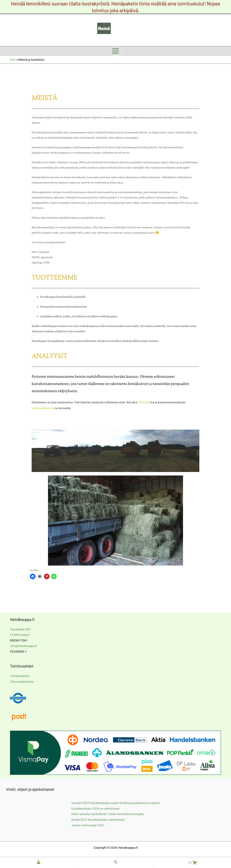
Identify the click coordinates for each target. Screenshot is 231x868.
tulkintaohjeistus (43, 408)
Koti (13, 60)
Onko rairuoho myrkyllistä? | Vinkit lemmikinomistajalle (108, 813)
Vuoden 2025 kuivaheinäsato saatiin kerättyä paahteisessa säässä (115, 802)
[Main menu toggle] (115, 51)
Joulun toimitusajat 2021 (88, 825)
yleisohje (144, 402)
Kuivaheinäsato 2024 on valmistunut (95, 808)
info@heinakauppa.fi (23, 645)
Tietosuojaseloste (22, 681)
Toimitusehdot (20, 675)
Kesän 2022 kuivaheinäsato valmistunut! (98, 819)
